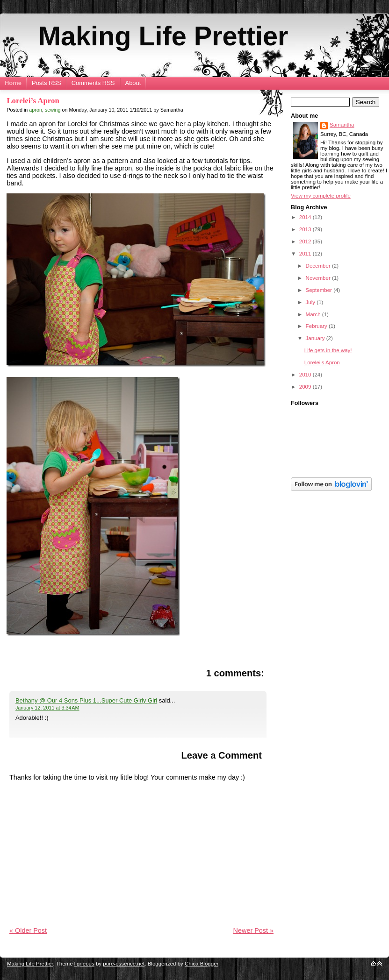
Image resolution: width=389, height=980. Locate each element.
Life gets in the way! (328, 350)
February (317, 326)
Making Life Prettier (163, 36)
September (320, 290)
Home (13, 83)
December (319, 266)
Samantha (342, 125)
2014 (306, 217)
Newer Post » (253, 930)
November (319, 278)
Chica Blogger (202, 964)
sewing (53, 110)
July (311, 302)
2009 (306, 387)
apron (36, 110)
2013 (306, 229)
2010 (306, 375)
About (133, 83)
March (314, 314)
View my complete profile (321, 196)
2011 (306, 254)
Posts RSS (47, 83)
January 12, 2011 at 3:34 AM (47, 708)
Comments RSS (93, 83)
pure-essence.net (124, 964)
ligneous (84, 964)
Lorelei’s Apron (33, 101)
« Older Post (28, 930)
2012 (306, 241)
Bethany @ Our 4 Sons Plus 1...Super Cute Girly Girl (86, 700)
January (316, 338)
